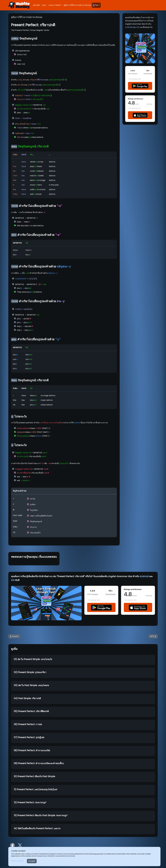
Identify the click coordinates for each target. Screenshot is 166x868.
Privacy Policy (17, 861)
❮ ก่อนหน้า (14, 636)
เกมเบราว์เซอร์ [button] (54, 5)
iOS (138, 27)
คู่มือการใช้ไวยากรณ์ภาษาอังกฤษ (77, 5)
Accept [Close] (32, 861)
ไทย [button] (96, 5)
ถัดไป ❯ (153, 636)
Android (129, 27)
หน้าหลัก (36, 5)
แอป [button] (44, 5)
